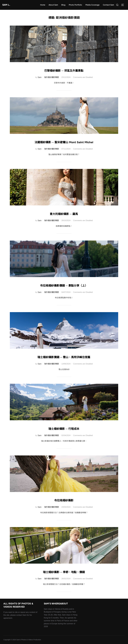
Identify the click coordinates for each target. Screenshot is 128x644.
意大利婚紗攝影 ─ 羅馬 (64, 213)
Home (43, 5)
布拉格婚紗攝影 (64, 500)
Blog (63, 5)
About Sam (53, 5)
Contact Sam (108, 5)
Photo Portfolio (75, 5)
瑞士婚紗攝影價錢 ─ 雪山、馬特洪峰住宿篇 (64, 357)
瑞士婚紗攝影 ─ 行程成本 (64, 428)
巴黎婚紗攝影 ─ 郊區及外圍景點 (64, 70)
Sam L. (7, 5)
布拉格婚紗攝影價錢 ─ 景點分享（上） (64, 285)
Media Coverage (92, 5)
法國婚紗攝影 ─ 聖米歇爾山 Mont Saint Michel (64, 142)
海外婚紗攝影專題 (51, 77)
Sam (40, 77)
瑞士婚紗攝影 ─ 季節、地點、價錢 (64, 571)
